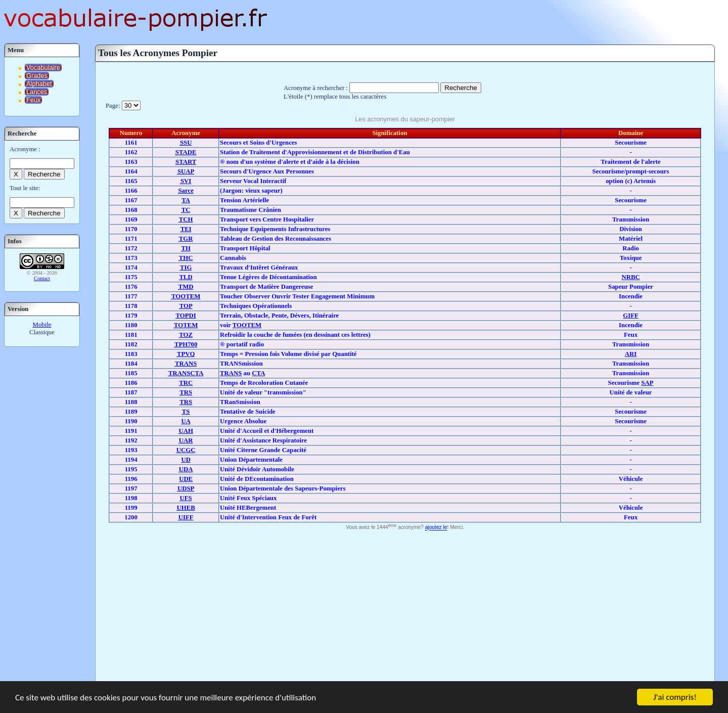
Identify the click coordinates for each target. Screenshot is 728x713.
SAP (647, 383)
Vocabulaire (43, 68)
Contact (42, 278)
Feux (33, 100)
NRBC (630, 277)
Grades (37, 76)
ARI (631, 354)
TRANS (231, 373)
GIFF (631, 316)
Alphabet (39, 84)
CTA (258, 373)
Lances (37, 92)
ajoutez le (436, 528)
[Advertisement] (405, 609)
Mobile (42, 325)
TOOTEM (247, 325)
